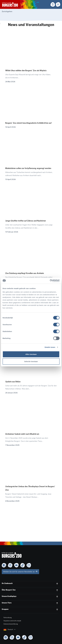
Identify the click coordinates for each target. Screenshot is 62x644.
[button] (58, 4)
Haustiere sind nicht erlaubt (12, 621)
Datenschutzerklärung (11, 624)
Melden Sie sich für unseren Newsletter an (20, 571)
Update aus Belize (13, 382)
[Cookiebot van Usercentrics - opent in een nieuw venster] (50, 281)
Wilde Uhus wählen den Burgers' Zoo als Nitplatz (26, 70)
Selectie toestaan (31, 361)
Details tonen (50, 347)
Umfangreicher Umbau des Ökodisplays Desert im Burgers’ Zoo (30, 488)
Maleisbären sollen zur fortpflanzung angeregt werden (28, 168)
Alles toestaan (31, 354)
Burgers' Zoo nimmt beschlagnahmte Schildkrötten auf (28, 123)
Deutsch (10, 629)
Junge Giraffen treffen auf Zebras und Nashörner (26, 221)
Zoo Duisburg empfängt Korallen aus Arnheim (25, 273)
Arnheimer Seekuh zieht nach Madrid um (22, 434)
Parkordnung (8, 617)
